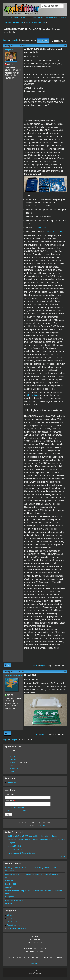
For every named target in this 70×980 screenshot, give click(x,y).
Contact (63, 18)
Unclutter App (40, 825)
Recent (23, 18)
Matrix (12, 756)
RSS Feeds (12, 922)
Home (7, 18)
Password (10, 801)
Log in (6, 40)
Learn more (9, 771)
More (63, 856)
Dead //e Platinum (15, 850)
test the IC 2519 (14, 846)
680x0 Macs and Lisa (35, 23)
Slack (12, 765)
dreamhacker (11, 871)
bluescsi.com (33, 395)
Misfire (13, 762)
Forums (15, 18)
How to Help (35, 963)
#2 (65, 672)
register (15, 40)
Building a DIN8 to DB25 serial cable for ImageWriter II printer (33, 836)
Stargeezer (10, 897)
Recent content (13, 783)
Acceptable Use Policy (16, 928)
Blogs (9, 915)
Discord (13, 759)
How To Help (38, 18)
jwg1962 (9, 50)
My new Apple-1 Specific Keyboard (22, 853)
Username (10, 794)
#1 (65, 46)
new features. (44, 228)
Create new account (16, 807)
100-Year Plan (51, 18)
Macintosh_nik (13, 676)
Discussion (18, 23)
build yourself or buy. (54, 232)
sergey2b (9, 887)
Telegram (14, 768)
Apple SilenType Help (14, 900)
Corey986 (9, 880)
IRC (12, 753)
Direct (27, 825)
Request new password (17, 811)
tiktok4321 (9, 903)
